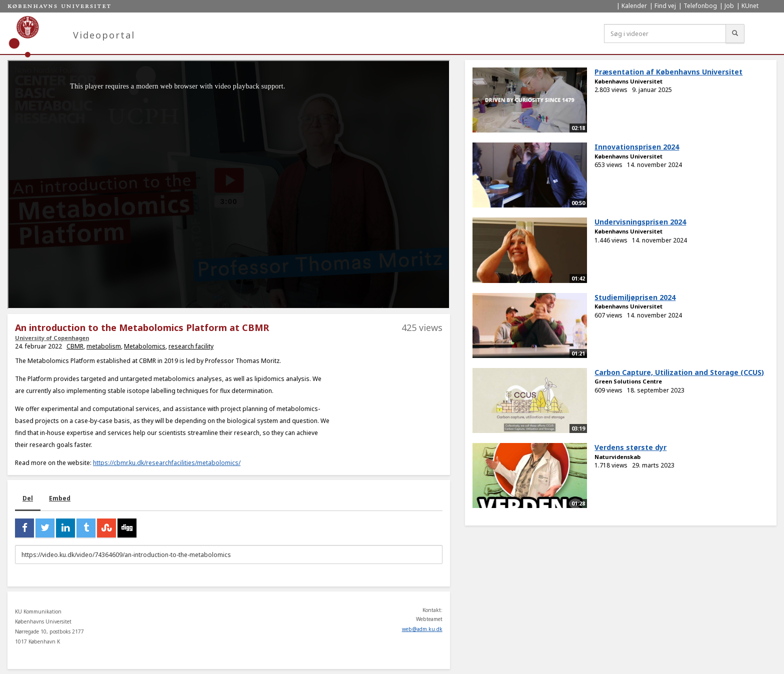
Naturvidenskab (617, 457)
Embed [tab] (60, 498)
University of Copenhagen (52, 338)
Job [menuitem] (729, 6)
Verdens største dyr (630, 447)
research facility (191, 346)
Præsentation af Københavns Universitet (668, 72)
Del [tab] (28, 498)
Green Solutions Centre (628, 381)
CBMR (75, 346)
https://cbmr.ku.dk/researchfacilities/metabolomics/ (167, 463)
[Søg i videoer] (665, 33)
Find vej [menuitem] (665, 6)
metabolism (104, 346)
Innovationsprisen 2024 (637, 147)
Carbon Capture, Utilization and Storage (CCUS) (679, 372)
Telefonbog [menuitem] (700, 6)
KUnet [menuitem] (750, 6)
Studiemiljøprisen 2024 (635, 297)
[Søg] (735, 33)
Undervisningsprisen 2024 (640, 222)
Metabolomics (145, 346)
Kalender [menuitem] (634, 6)
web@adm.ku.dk (422, 629)
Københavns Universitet (628, 81)
